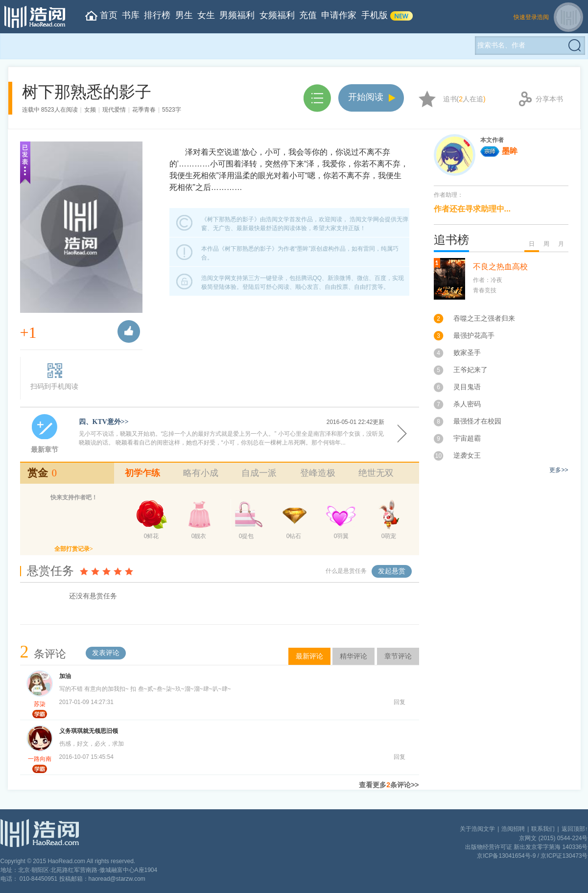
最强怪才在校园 (477, 421)
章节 (317, 98)
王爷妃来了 (470, 370)
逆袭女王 (467, 455)
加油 (65, 676)
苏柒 (40, 704)
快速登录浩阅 (531, 17)
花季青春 (144, 110)
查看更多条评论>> (389, 785)
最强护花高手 (474, 335)
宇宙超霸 (467, 438)
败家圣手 (467, 352)
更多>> (559, 470)
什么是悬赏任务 (346, 571)
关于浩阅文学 (477, 829)
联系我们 (543, 829)
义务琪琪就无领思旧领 (89, 731)
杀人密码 (467, 404)
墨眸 (499, 151)
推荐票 (129, 331)
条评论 (43, 654)
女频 (90, 110)
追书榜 (451, 240)
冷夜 (496, 280)
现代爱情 (114, 110)
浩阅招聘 (513, 829)
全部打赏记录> (74, 549)
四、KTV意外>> (104, 422)
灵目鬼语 (467, 387)
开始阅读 (366, 97)
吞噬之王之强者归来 (484, 318)
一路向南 (40, 759)
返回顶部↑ (575, 829)
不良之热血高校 (500, 267)
